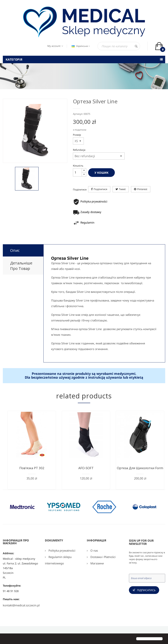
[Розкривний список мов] (80, 46)
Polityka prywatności (62, 550)
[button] (6, 639)
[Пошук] (119, 46)
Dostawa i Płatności (103, 557)
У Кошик (101, 173)
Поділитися (100, 189)
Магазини (97, 563)
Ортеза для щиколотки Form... (141, 468)
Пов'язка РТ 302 (32, 468)
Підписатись (146, 590)
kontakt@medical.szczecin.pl (21, 605)
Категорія (14, 59)
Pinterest (142, 189)
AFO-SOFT (86, 468)
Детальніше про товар (21, 266)
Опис (15, 250)
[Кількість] (77, 172)
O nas (94, 550)
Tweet (122, 189)
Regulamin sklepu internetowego (58, 560)
